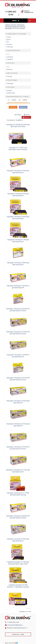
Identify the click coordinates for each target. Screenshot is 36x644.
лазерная (10, 57)
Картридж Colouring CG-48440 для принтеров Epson (18, 264)
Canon (9, 37)
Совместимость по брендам (16, 34)
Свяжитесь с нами (18, 634)
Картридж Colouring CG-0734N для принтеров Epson (18, 171)
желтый (9, 76)
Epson (9, 39)
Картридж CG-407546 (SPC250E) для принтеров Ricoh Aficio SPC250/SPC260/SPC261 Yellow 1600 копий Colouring (18, 127)
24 (30, 611)
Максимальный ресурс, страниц (17, 97)
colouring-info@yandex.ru (15, 625)
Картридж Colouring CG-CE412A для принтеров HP (18, 425)
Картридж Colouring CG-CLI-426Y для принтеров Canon (18, 471)
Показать (13, 107)
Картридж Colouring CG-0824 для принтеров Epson (18, 195)
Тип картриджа (11, 80)
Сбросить (23, 107)
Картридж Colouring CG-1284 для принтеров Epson (18, 241)
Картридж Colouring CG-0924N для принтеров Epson (18, 218)
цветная (10, 69)
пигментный (11, 93)
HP (8, 42)
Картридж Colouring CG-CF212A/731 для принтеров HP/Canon (18, 448)
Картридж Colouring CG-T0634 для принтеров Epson (18, 540)
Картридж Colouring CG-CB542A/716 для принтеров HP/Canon (18, 310)
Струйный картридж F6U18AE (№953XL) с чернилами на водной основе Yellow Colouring (18, 587)
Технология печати (13, 50)
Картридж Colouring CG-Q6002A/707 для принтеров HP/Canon (18, 517)
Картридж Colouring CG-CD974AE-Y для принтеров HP (18, 356)
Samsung (10, 47)
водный (10, 90)
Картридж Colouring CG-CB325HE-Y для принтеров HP (18, 287)
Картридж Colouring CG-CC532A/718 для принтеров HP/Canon (18, 333)
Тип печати (10, 63)
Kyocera (10, 44)
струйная (10, 59)
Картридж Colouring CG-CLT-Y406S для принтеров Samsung (18, 494)
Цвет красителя (12, 73)
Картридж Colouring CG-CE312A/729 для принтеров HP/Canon (18, 379)
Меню (16, 21)
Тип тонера (10, 87)
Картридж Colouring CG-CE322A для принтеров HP (18, 402)
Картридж (10, 83)
